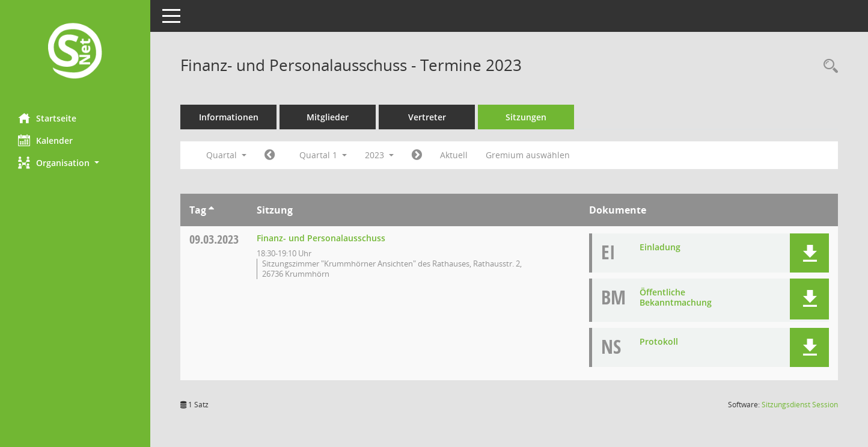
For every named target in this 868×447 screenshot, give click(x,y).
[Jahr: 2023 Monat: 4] (417, 155)
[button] (75, 163)
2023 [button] (379, 155)
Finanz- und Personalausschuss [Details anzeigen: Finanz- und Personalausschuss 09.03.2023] (321, 238)
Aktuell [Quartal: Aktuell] (454, 155)
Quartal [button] (226, 155)
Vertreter (427, 117)
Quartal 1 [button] (323, 155)
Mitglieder (328, 117)
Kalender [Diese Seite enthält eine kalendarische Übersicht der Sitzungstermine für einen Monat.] (45, 140)
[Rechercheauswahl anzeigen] (828, 66)
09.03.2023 (214, 239)
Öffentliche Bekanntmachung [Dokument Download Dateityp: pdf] (676, 297)
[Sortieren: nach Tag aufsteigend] (211, 210)
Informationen (229, 117)
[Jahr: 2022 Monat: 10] (270, 155)
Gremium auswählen (528, 155)
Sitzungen (526, 117)
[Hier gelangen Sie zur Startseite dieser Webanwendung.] (75, 52)
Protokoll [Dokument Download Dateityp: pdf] (659, 341)
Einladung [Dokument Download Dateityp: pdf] (660, 247)
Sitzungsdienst (800, 405)
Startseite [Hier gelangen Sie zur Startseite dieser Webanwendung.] (47, 118)
